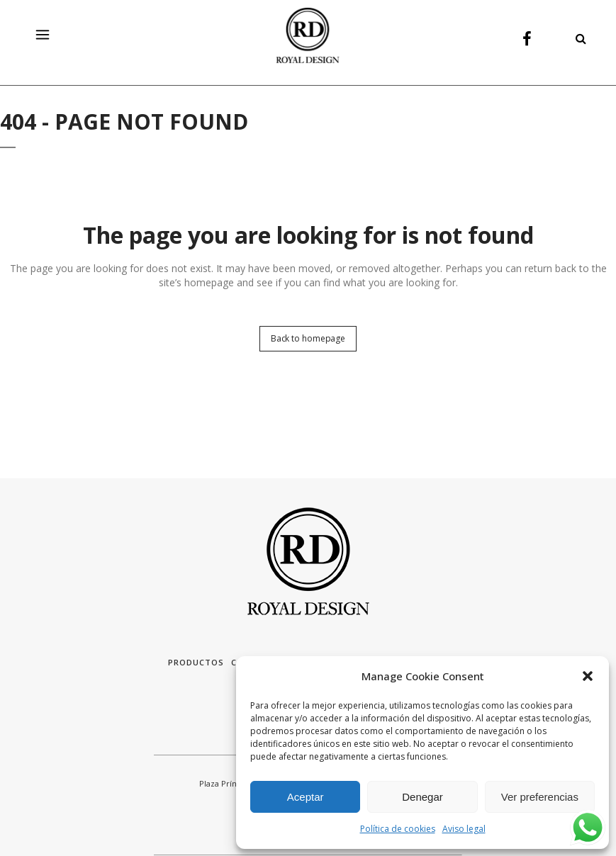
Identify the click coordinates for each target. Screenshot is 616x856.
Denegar (422, 797)
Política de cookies (398, 829)
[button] (588, 676)
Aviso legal (464, 829)
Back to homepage (308, 338)
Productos (196, 662)
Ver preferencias (540, 797)
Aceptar (306, 797)
